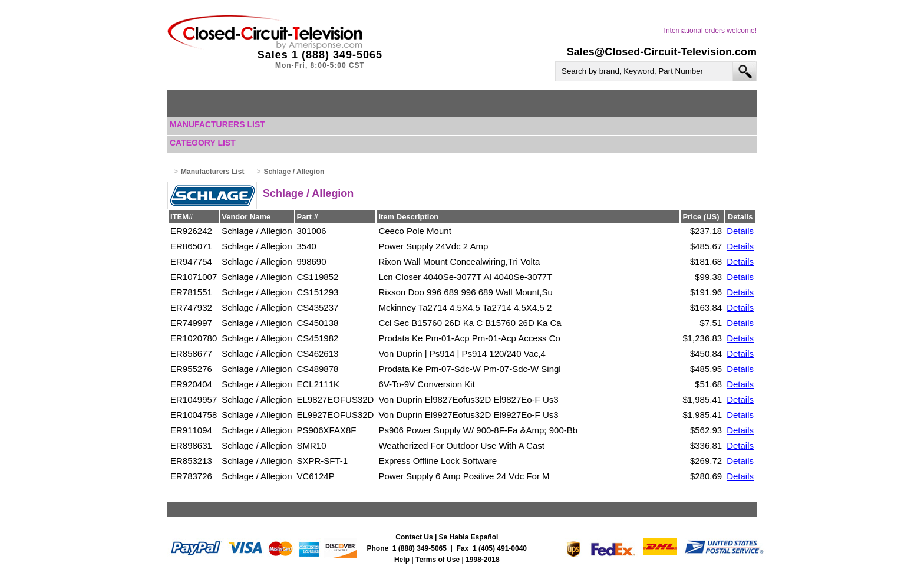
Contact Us (414, 537)
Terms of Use (438, 560)
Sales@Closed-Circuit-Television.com (662, 52)
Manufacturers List (217, 124)
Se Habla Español (469, 537)
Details (740, 231)
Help (402, 560)
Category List (203, 143)
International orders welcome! (710, 31)
